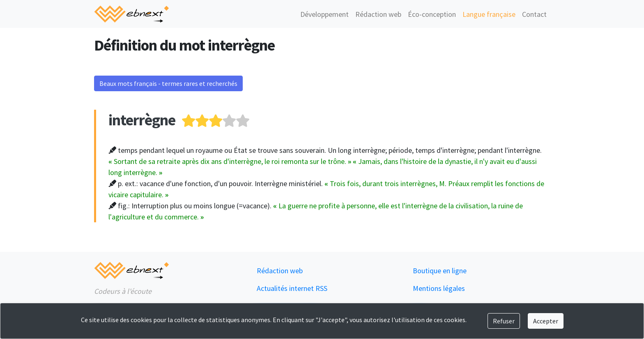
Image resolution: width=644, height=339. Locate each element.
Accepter (546, 321)
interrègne (142, 120)
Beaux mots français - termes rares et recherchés (168, 83)
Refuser (504, 321)
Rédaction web (378, 14)
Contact (534, 14)
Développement (324, 14)
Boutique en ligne (440, 271)
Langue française (489, 14)
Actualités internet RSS (292, 288)
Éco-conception (432, 14)
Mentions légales (439, 288)
